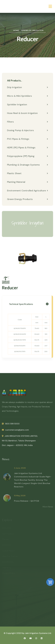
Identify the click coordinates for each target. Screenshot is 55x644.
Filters (27, 122)
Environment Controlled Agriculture (27, 191)
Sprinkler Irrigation (32, 30)
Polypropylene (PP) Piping (27, 156)
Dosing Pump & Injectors (27, 130)
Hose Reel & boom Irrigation (27, 113)
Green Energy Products (27, 199)
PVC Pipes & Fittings (27, 139)
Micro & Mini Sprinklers (27, 96)
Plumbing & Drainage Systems (27, 165)
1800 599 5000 (11, 425)
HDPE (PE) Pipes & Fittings (27, 148)
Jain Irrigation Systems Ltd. (38, 633)
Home (16, 30)
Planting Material (27, 182)
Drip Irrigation (27, 87)
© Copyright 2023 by (14, 633)
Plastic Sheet (27, 173)
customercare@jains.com (15, 431)
